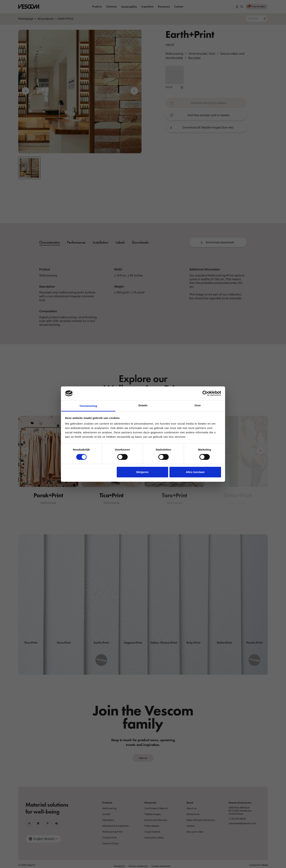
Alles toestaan (195, 472)
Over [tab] (198, 405)
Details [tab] (143, 405)
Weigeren (142, 472)
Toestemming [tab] (88, 406)
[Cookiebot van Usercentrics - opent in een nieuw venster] (205, 393)
